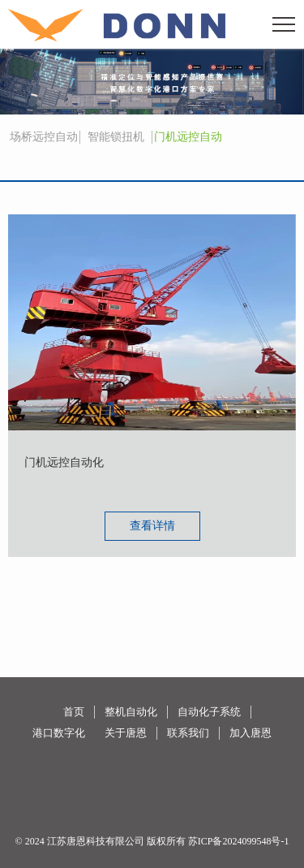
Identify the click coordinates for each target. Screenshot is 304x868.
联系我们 (188, 733)
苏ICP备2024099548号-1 (239, 841)
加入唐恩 (250, 733)
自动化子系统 (209, 712)
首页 (74, 712)
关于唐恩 (126, 733)
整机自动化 (131, 712)
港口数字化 (59, 733)
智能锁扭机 (116, 137)
